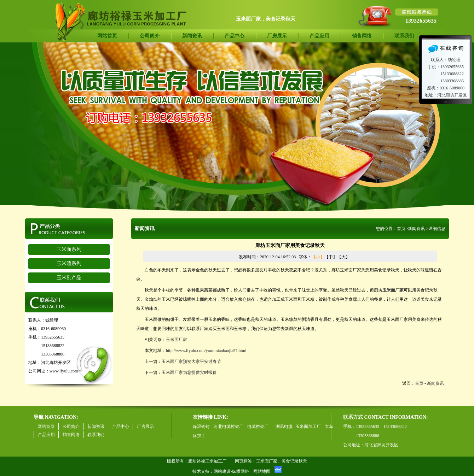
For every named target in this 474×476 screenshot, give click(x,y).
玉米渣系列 (69, 263)
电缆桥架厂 (258, 427)
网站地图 (262, 471)
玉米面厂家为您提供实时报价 (189, 372)
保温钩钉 (201, 427)
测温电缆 (284, 427)
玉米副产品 (69, 278)
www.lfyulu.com (64, 371)
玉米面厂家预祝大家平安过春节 (191, 362)
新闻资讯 (192, 36)
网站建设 (222, 471)
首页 (401, 229)
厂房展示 (277, 36)
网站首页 (107, 36)
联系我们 (404, 36)
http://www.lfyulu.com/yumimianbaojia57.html (206, 351)
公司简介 (150, 36)
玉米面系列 (69, 249)
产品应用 (319, 36)
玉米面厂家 (177, 340)
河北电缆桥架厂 (229, 427)
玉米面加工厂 (308, 427)
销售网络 (362, 36)
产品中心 (235, 36)
